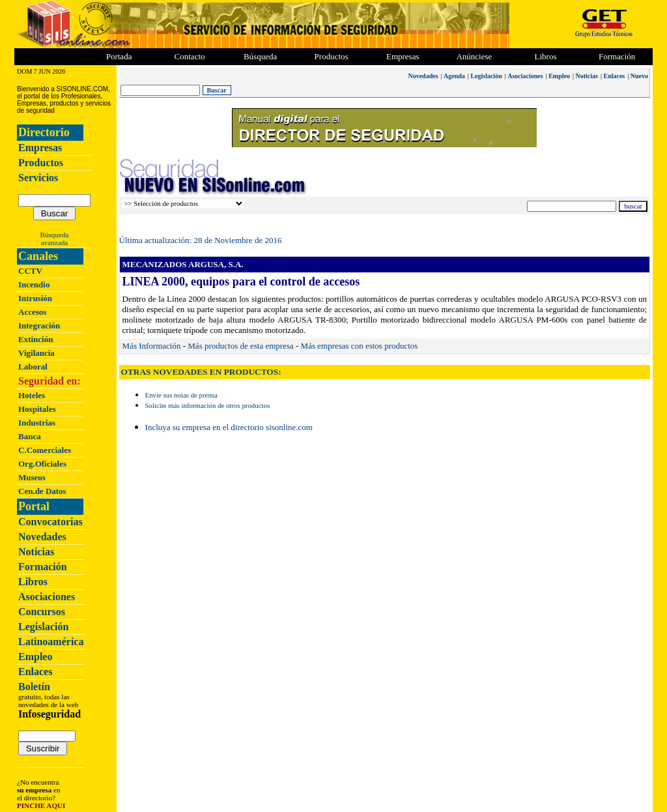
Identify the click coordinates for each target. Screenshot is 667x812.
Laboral (33, 367)
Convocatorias (50, 522)
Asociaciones (47, 597)
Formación (617, 56)
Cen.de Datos (42, 491)
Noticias (36, 552)
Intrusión (35, 298)
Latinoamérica (51, 642)
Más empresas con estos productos (360, 346)
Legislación (43, 627)
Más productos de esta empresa (240, 346)
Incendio (34, 284)
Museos (32, 477)
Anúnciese (474, 56)
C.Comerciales (45, 450)
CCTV (30, 271)
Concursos (42, 612)
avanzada (54, 242)
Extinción (35, 339)
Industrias (37, 423)
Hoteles (32, 395)
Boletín (34, 687)
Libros (33, 582)
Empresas (403, 56)
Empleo (35, 657)
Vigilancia (36, 353)
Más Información (152, 346)
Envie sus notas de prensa (181, 395)
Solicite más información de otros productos (208, 405)
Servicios (38, 178)
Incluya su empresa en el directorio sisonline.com (229, 427)
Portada (119, 56)
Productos (41, 163)
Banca (30, 436)
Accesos (32, 312)
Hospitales (37, 409)
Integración (39, 326)
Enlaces (35, 672)
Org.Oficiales (42, 464)
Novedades (42, 537)
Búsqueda (55, 235)
